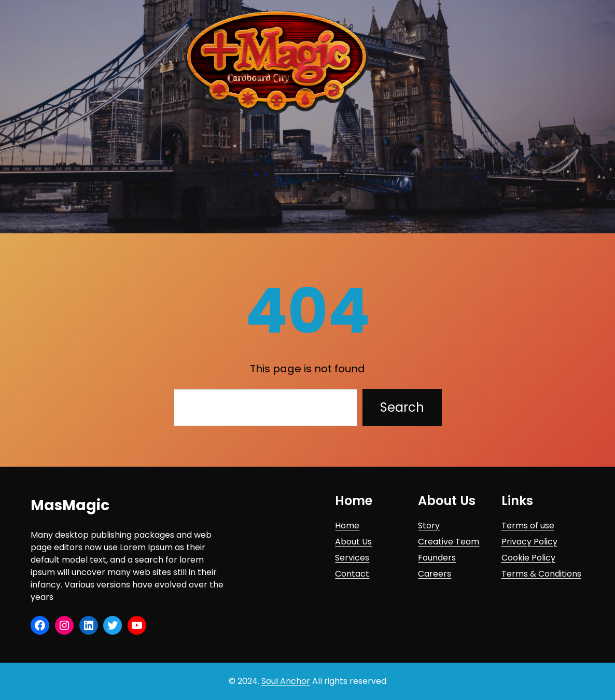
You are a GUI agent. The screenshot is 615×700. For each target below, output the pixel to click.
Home (347, 526)
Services (352, 558)
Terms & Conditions (541, 574)
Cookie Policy (528, 558)
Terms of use (528, 526)
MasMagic (70, 505)
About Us (353, 542)
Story (429, 526)
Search (402, 407)
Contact (352, 574)
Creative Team (449, 542)
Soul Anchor (286, 681)
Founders (437, 558)
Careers (435, 574)
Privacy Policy (529, 542)
